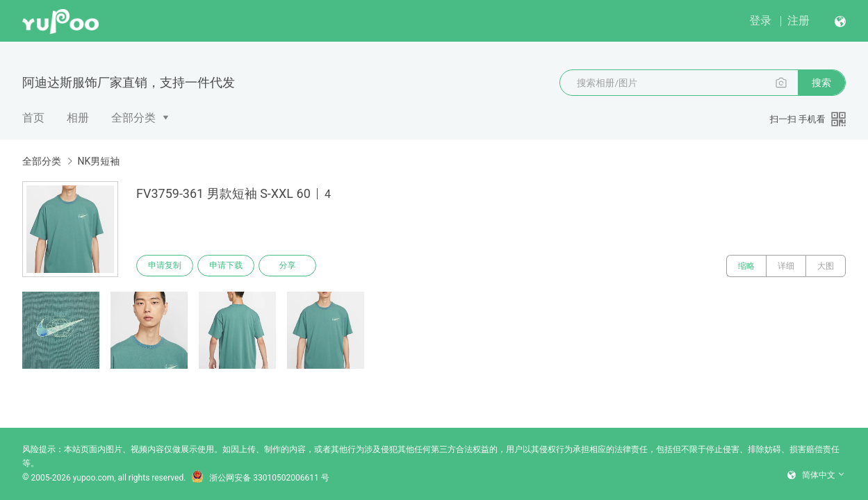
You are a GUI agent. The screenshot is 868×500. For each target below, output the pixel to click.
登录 (760, 20)
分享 (290, 266)
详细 (786, 266)
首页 (33, 118)
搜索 (821, 83)
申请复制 (165, 266)
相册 (78, 118)
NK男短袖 (98, 161)
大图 (826, 266)
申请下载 (228, 266)
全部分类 (133, 118)
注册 (799, 20)
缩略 (746, 266)
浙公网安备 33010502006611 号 (260, 478)
